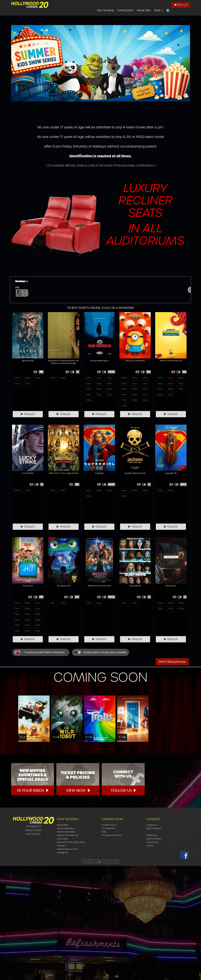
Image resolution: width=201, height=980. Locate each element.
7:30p (27, 384)
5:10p (17, 384)
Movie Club (144, 10)
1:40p (145, 384)
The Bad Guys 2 (109, 939)
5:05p (160, 627)
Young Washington (66, 942)
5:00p (124, 396)
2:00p (27, 378)
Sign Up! (181, 5)
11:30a (145, 378)
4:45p (99, 390)
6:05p (135, 396)
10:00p (145, 723)
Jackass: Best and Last (67, 963)
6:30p (109, 390)
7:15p (181, 390)
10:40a (171, 603)
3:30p (160, 621)
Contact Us (152, 939)
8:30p (160, 396)
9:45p (63, 378)
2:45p (170, 384)
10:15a (88, 378)
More (158, 10)
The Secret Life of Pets (112, 949)
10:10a (160, 603)
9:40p (124, 408)
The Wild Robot (109, 942)
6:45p (88, 396)
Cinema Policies (154, 953)
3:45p (109, 384)
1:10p (135, 384)
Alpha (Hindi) (63, 939)
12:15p (17, 603)
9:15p (109, 396)
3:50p (88, 390)
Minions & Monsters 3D (68, 949)
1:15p (17, 717)
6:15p (124, 603)
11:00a (135, 378)
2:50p (124, 390)
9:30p (88, 402)
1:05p (88, 384)
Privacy (150, 960)
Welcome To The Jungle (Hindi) (71, 956)
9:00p (53, 609)
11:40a (160, 609)
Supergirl (61, 960)
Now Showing (105, 10)
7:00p (88, 717)
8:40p (145, 402)
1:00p (109, 378)
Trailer (28, 414)
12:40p (124, 384)
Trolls (104, 946)
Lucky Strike (62, 953)
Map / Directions (154, 942)
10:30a (17, 378)
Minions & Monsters (66, 946)
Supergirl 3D (63, 967)
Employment (152, 956)
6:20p (170, 390)
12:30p (181, 378)
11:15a (99, 378)
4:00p (38, 378)
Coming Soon (125, 10)
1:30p (160, 384)
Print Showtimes (172, 776)
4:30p (181, 621)
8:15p (135, 402)
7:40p (124, 723)
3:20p (135, 390)
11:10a (181, 603)
